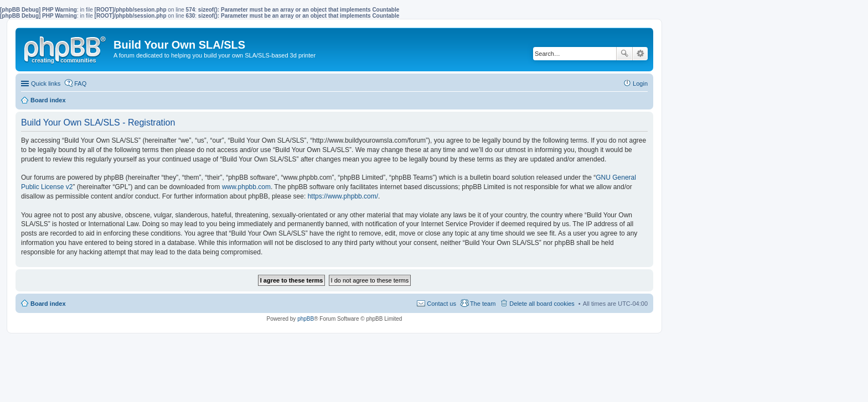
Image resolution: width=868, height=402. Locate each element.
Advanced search (640, 54)
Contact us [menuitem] (441, 304)
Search (624, 54)
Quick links (46, 83)
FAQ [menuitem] (80, 83)
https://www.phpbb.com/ (343, 196)
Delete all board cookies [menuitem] (542, 304)
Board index (48, 304)
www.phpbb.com (246, 187)
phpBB (306, 319)
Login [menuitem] (640, 83)
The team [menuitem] (483, 304)
